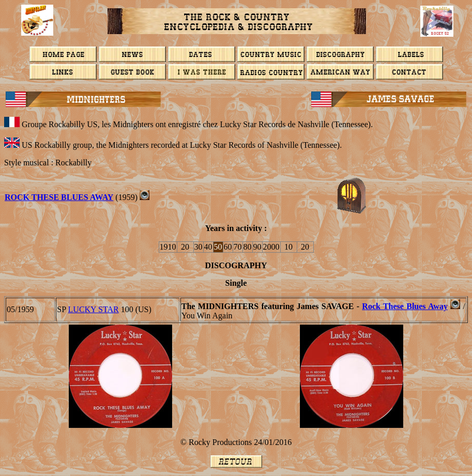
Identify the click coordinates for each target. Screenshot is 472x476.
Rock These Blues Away (59, 197)
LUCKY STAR (94, 309)
